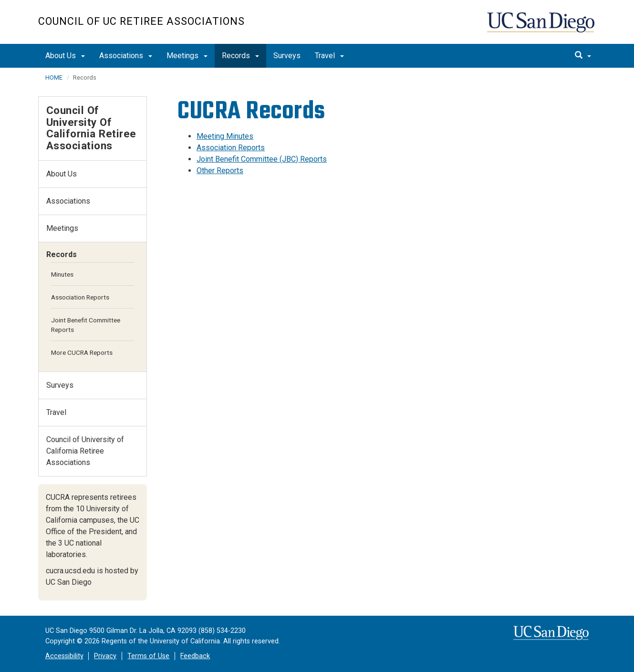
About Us (65, 56)
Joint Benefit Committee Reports (86, 325)
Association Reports (231, 148)
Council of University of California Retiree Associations (91, 128)
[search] (583, 56)
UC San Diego (542, 27)
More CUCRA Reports (82, 352)
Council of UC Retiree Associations (141, 21)
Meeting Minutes (225, 136)
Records (240, 56)
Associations (126, 56)
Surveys (287, 56)
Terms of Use (148, 656)
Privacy (105, 656)
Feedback (195, 656)
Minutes (62, 274)
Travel (329, 56)
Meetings (187, 56)
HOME (54, 78)
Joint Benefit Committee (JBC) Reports (262, 159)
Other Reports (220, 171)
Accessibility (64, 656)
